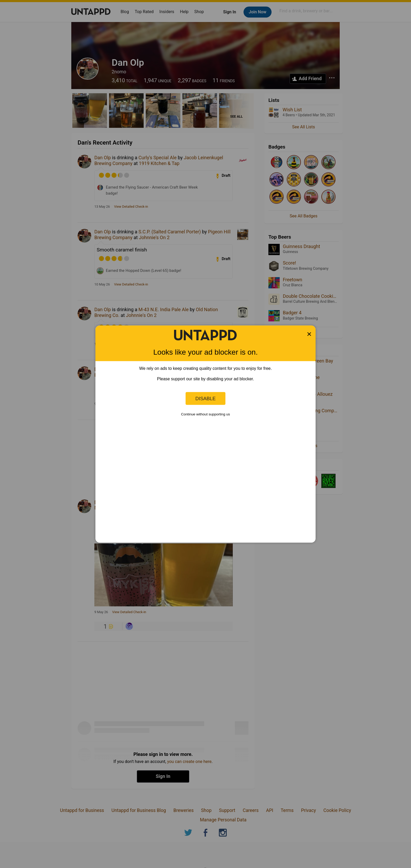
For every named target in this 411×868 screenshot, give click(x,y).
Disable (206, 398)
